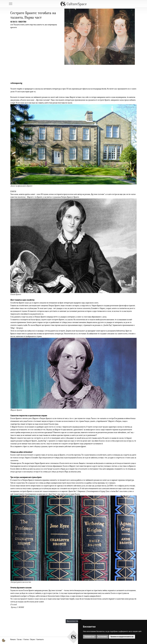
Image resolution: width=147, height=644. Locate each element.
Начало (13, 639)
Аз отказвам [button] (102, 637)
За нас (20, 639)
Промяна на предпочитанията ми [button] (122, 637)
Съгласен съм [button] (90, 637)
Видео (33, 639)
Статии (26, 639)
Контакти (40, 639)
